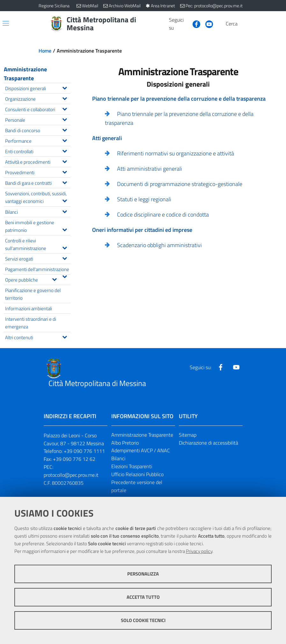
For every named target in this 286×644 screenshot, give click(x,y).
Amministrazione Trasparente (25, 74)
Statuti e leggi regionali (144, 199)
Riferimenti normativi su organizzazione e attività (176, 153)
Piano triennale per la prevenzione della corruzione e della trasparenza (179, 118)
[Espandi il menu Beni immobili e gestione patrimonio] (65, 229)
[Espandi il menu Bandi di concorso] (65, 129)
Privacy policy (199, 551)
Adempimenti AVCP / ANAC (141, 450)
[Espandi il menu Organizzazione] (65, 98)
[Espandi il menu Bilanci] (65, 211)
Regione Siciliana (54, 6)
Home (45, 51)
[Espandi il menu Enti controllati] (65, 150)
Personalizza (143, 574)
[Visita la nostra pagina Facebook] (194, 24)
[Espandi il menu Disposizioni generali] (65, 87)
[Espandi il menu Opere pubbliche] (54, 279)
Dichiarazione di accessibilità (209, 443)
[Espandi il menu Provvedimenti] (65, 171)
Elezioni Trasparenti (132, 466)
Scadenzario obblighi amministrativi (159, 245)
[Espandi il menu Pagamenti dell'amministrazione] (65, 276)
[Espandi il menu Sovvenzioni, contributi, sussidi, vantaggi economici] (65, 200)
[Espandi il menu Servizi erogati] (65, 258)
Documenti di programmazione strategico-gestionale (180, 184)
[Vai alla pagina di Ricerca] (244, 24)
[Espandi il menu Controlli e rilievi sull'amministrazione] (65, 247)
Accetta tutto (143, 597)
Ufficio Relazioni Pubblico (137, 474)
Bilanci (118, 458)
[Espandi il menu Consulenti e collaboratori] (65, 108)
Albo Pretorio (125, 443)
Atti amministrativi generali (150, 169)
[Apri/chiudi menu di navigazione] (6, 23)
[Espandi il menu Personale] (65, 119)
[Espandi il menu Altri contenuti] (65, 336)
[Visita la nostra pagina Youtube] (207, 24)
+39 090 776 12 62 (74, 459)
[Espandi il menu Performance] (65, 140)
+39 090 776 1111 (84, 451)
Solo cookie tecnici (143, 620)
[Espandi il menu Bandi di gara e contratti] (65, 182)
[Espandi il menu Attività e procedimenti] (65, 161)
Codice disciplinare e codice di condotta (163, 215)
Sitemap (188, 435)
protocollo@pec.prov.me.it (71, 475)
